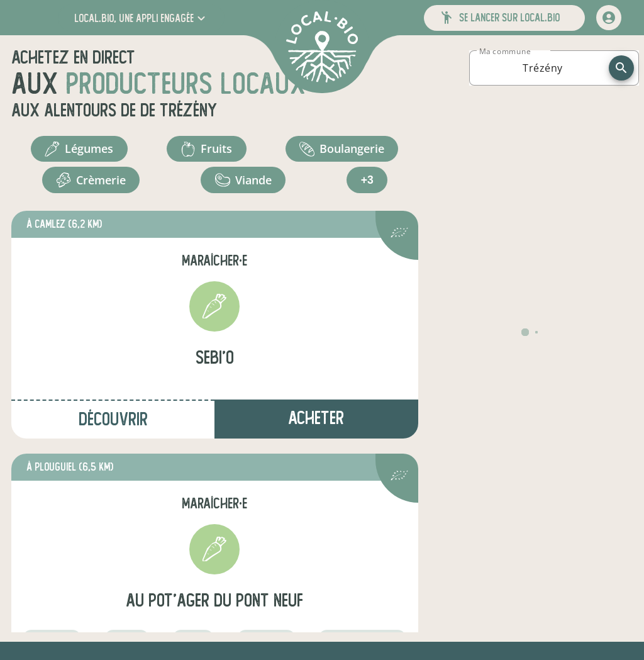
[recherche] (621, 68)
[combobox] (543, 68)
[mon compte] (609, 18)
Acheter (316, 421)
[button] (141, 18)
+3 (367, 182)
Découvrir (113, 422)
